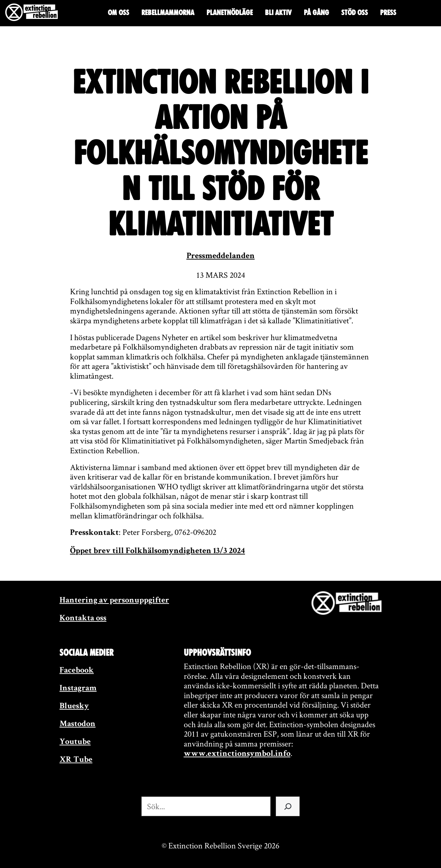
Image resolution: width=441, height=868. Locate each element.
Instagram (78, 689)
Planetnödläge (230, 13)
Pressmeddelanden (221, 256)
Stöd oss (355, 13)
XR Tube (76, 760)
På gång (316, 13)
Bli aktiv (278, 13)
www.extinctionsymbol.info (237, 754)
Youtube (75, 742)
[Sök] (288, 806)
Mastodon (78, 724)
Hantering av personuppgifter (114, 601)
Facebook (77, 671)
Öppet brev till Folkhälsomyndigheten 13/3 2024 (157, 551)
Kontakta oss (83, 619)
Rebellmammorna (168, 13)
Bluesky (74, 707)
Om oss (118, 13)
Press (388, 13)
